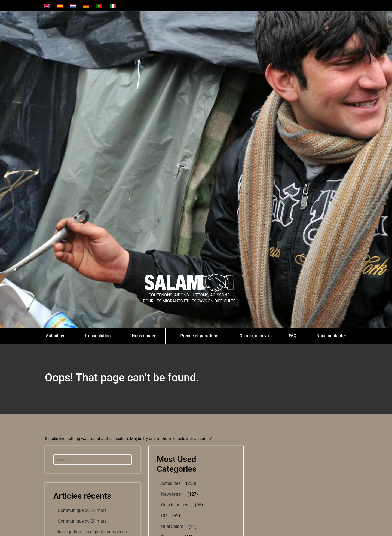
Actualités (171, 483)
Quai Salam (172, 526)
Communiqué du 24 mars (82, 521)
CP (164, 516)
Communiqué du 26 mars (82, 510)
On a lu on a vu (175, 505)
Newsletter (172, 494)
